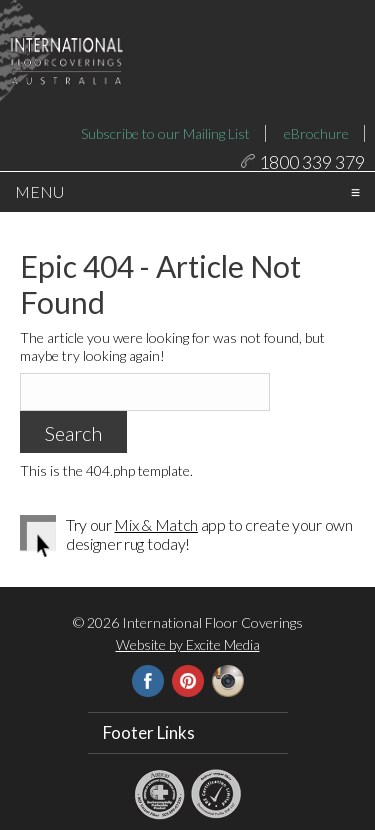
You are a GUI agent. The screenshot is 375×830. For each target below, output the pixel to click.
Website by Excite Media (188, 674)
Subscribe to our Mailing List (165, 133)
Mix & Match (155, 554)
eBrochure (316, 133)
